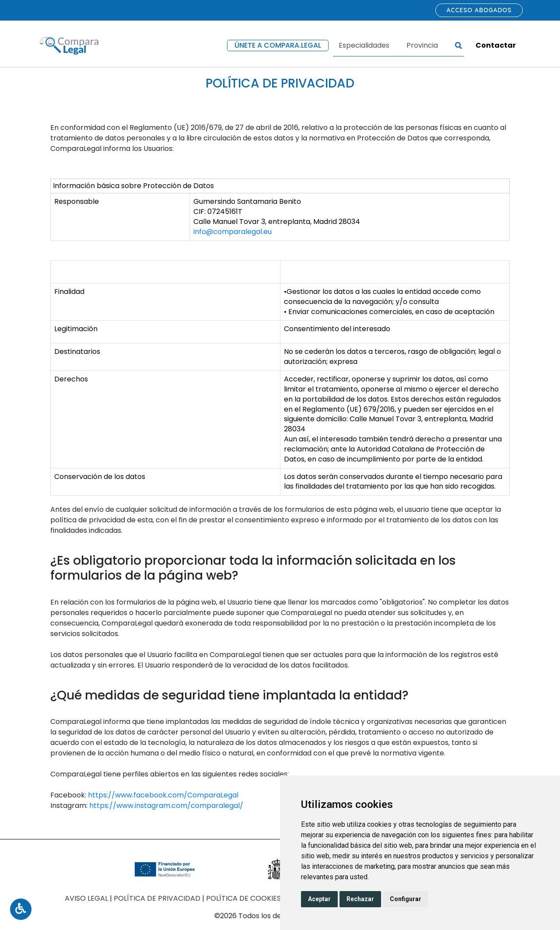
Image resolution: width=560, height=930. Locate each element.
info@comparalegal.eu (233, 232)
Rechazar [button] (360, 899)
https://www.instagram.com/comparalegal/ (166, 806)
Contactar (496, 45)
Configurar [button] (406, 899)
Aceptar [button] (319, 899)
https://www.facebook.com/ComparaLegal (163, 795)
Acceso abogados (479, 10)
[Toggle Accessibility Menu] (21, 909)
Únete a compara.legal (278, 45)
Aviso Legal (87, 898)
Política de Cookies (244, 898)
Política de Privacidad (158, 898)
